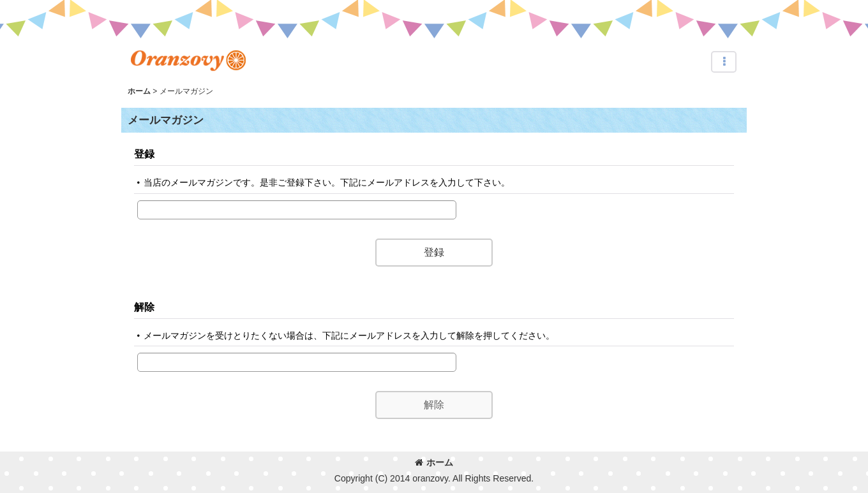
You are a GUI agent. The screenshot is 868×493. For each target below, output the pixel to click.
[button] (724, 62)
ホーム (434, 462)
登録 (144, 154)
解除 (144, 307)
